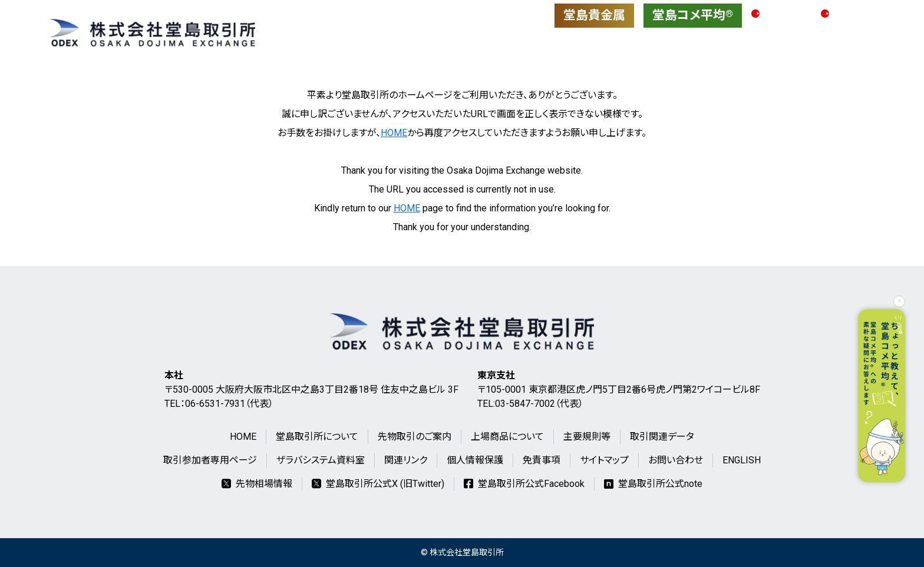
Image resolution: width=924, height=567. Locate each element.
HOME (394, 133)
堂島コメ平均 (693, 15)
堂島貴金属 (594, 15)
